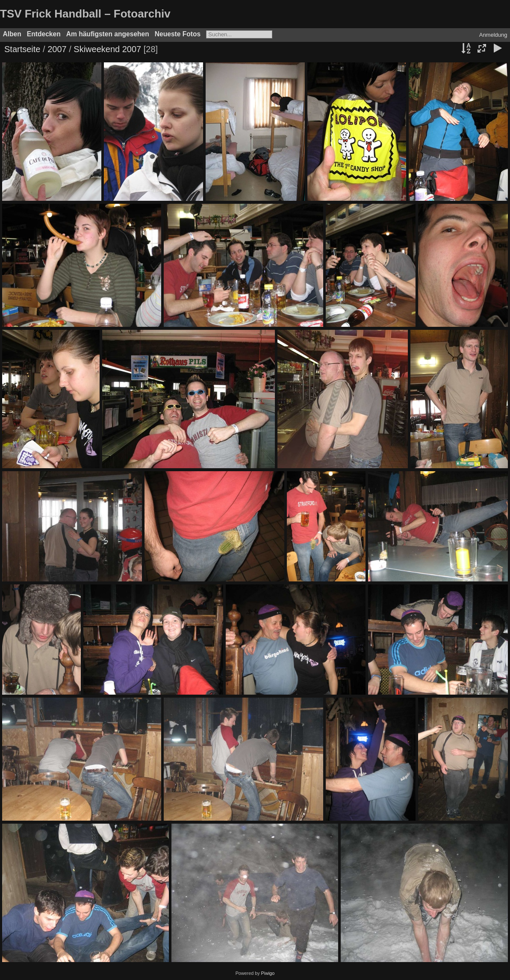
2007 (57, 49)
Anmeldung (493, 35)
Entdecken (44, 34)
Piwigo (268, 973)
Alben (12, 34)
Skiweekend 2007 (107, 49)
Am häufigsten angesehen (108, 34)
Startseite (22, 49)
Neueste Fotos (178, 34)
